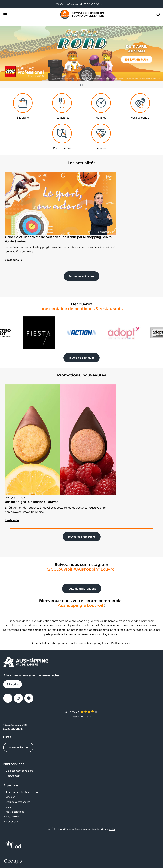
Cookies (10, 726)
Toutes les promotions (82, 466)
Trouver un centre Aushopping (22, 721)
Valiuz (112, 759)
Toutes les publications (82, 518)
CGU (9, 736)
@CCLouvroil (59, 499)
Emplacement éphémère (20, 700)
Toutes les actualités (82, 254)
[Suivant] (158, 85)
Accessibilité (13, 746)
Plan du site (12, 751)
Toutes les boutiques (81, 336)
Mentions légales (15, 741)
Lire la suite (14, 238)
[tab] (80, 85)
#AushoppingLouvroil (95, 499)
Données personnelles (18, 731)
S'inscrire (13, 614)
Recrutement (13, 705)
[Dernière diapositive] (5, 85)
